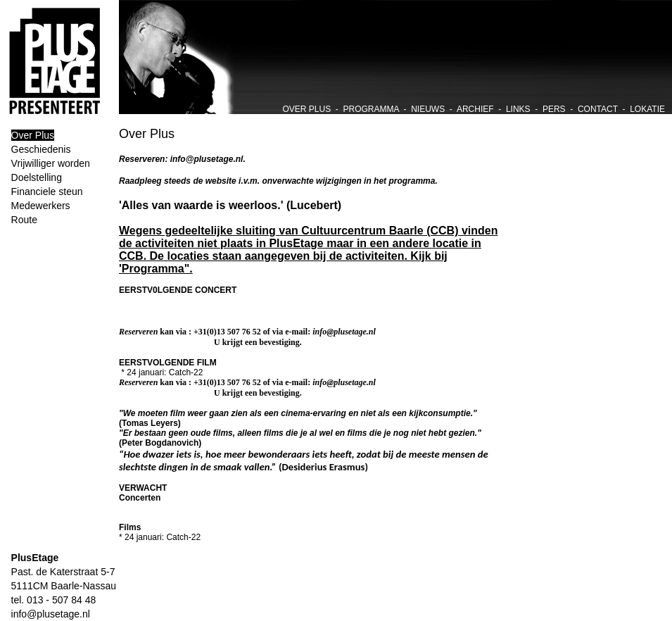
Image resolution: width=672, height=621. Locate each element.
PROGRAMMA (371, 109)
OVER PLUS (306, 109)
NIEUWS (428, 109)
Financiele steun (47, 192)
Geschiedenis (41, 149)
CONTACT (598, 109)
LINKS (518, 109)
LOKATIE (647, 109)
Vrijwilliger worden (51, 163)
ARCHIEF (475, 109)
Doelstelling (37, 177)
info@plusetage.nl (45, 614)
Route (24, 220)
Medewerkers (41, 206)
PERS (554, 109)
